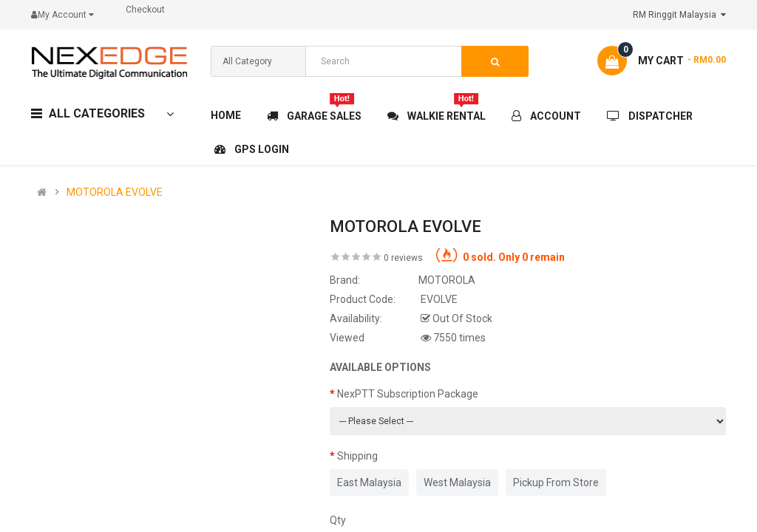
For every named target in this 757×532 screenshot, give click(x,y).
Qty (338, 520)
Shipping (357, 456)
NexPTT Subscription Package (408, 394)
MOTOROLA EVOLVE (115, 192)
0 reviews (403, 258)
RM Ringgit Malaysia (679, 15)
